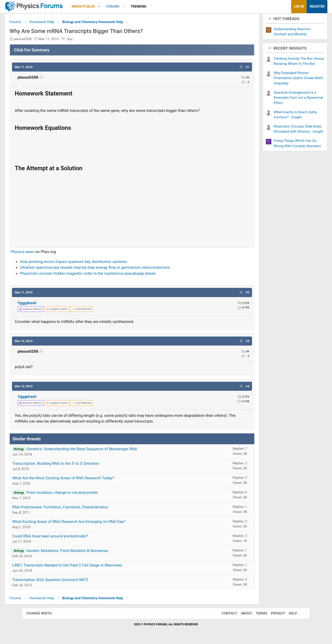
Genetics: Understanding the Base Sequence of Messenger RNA (104, 450)
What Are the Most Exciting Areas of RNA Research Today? (85, 480)
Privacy (273, 615)
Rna (92, 41)
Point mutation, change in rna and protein (84, 494)
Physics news (44, 253)
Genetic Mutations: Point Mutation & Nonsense (89, 552)
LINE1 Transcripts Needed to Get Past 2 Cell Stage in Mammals (89, 567)
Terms (257, 615)
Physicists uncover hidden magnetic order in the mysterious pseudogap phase (110, 275)
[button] (121, 7)
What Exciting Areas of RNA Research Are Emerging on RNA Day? (91, 523)
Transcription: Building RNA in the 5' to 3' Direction (78, 465)
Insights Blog (105, 6)
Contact (225, 615)
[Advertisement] (132, 212)
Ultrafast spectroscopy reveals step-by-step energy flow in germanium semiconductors (117, 269)
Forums (135, 6)
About (242, 615)
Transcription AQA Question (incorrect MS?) (72, 581)
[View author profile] (79, 311)
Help (288, 615)
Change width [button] (44, 615)
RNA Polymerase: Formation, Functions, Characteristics (82, 509)
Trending (160, 6)
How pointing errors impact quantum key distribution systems (95, 263)
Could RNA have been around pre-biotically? (72, 538)
